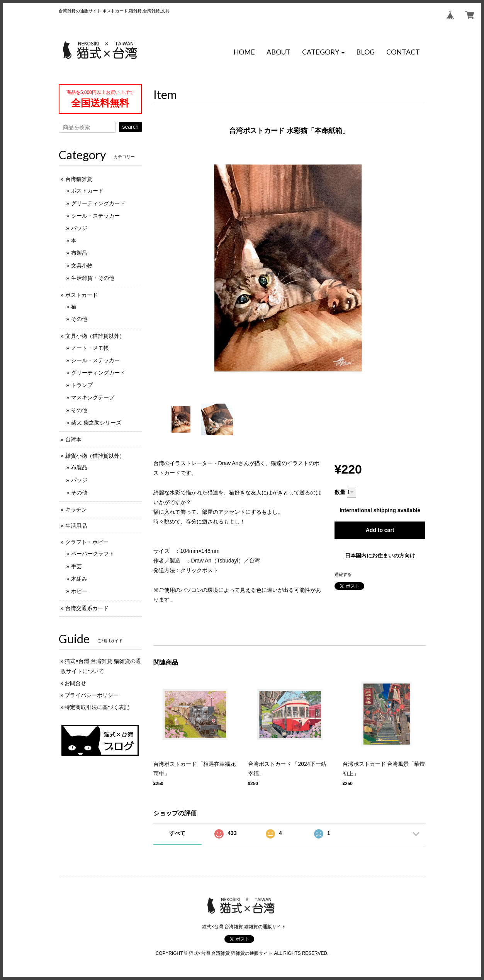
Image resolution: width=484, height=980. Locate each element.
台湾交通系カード (87, 608)
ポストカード (87, 191)
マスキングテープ (93, 397)
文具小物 (82, 266)
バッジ (79, 228)
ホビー (79, 591)
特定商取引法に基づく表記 (97, 707)
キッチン (76, 510)
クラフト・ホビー (87, 542)
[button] (323, 52)
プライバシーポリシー (92, 695)
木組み (79, 579)
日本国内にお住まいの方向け (380, 556)
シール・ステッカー (95, 216)
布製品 (79, 253)
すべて (177, 833)
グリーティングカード (98, 203)
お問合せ (75, 683)
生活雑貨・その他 (93, 278)
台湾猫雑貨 (79, 179)
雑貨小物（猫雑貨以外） (95, 456)
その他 (79, 319)
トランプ (82, 385)
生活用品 (76, 526)
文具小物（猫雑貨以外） (95, 336)
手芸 (76, 566)
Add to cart (380, 530)
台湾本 (73, 440)
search (130, 127)
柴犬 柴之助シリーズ (96, 423)
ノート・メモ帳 (90, 348)
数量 (340, 492)
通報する (343, 574)
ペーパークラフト (93, 554)
